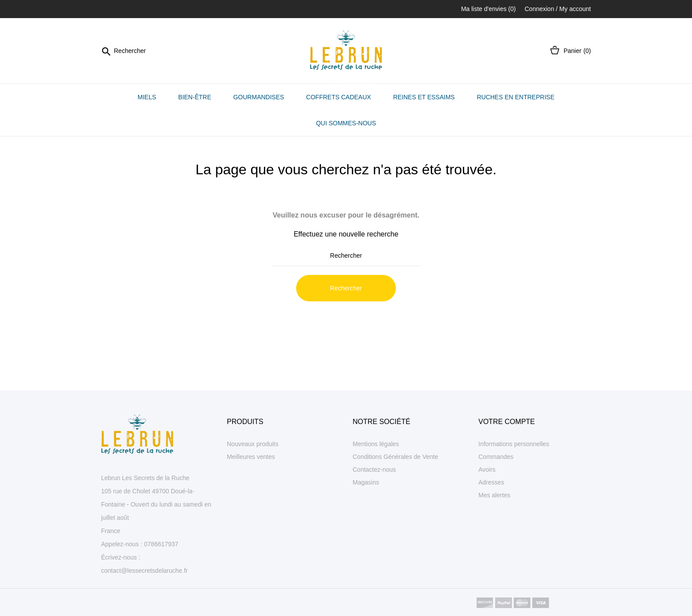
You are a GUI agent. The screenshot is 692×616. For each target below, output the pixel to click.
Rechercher (346, 288)
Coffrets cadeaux (343, 92)
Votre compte (507, 422)
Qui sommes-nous (346, 123)
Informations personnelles (514, 444)
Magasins (366, 482)
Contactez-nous (374, 470)
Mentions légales (376, 444)
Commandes (496, 457)
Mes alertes (494, 495)
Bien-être (195, 97)
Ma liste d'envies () (489, 9)
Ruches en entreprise (515, 97)
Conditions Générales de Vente (395, 457)
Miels (147, 97)
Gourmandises (258, 97)
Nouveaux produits (253, 444)
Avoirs (487, 470)
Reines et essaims (424, 97)
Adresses (491, 482)
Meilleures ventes (251, 457)
